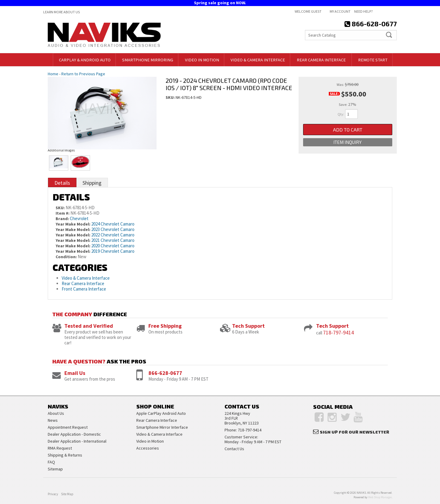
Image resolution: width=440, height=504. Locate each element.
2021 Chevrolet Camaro (113, 240)
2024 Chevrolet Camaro (113, 224)
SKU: (171, 97)
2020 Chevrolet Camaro (113, 246)
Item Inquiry (348, 142)
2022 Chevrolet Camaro (113, 235)
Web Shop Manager (380, 497)
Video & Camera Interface (86, 278)
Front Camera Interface (84, 289)
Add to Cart (348, 130)
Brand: (62, 219)
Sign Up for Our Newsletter (354, 432)
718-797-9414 (338, 332)
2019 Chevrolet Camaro (113, 251)
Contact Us (234, 449)
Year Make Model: (73, 224)
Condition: (66, 257)
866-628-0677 (165, 373)
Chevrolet (79, 218)
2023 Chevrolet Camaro (113, 229)
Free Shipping (165, 326)
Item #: (63, 213)
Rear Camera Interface (83, 283)
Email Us (75, 373)
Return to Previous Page (83, 74)
